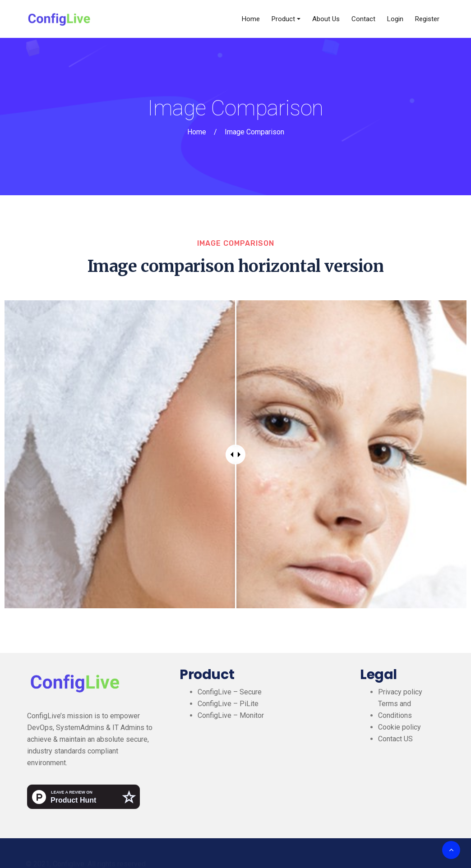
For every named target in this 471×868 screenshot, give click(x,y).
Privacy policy (400, 692)
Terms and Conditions (395, 710)
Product (283, 19)
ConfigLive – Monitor (231, 715)
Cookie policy (399, 727)
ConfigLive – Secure (230, 692)
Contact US (395, 739)
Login (395, 19)
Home (251, 19)
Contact (363, 19)
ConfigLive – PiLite (228, 704)
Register (427, 19)
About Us (326, 19)
